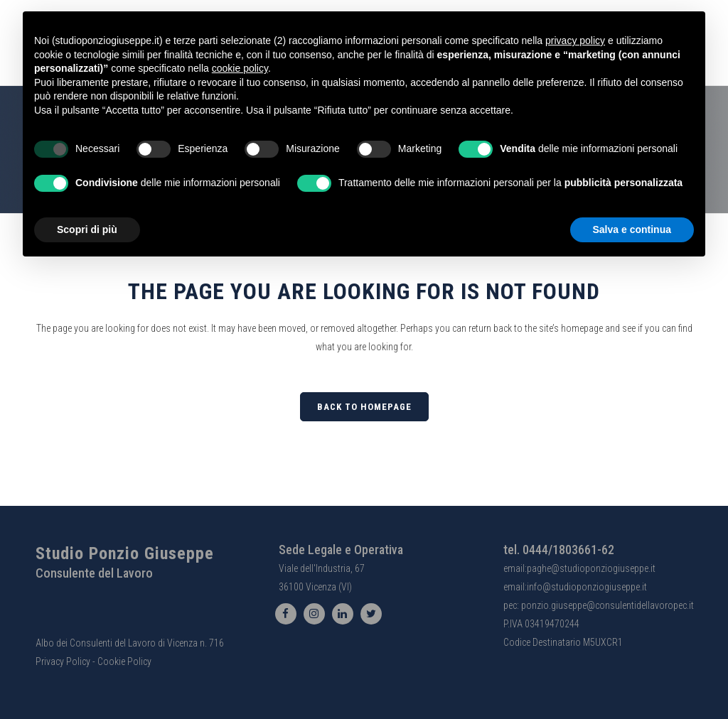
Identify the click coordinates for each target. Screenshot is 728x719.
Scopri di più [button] (87, 229)
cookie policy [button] (240, 68)
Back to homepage (364, 407)
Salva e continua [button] (632, 229)
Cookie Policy (124, 661)
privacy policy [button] (575, 40)
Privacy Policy (63, 661)
